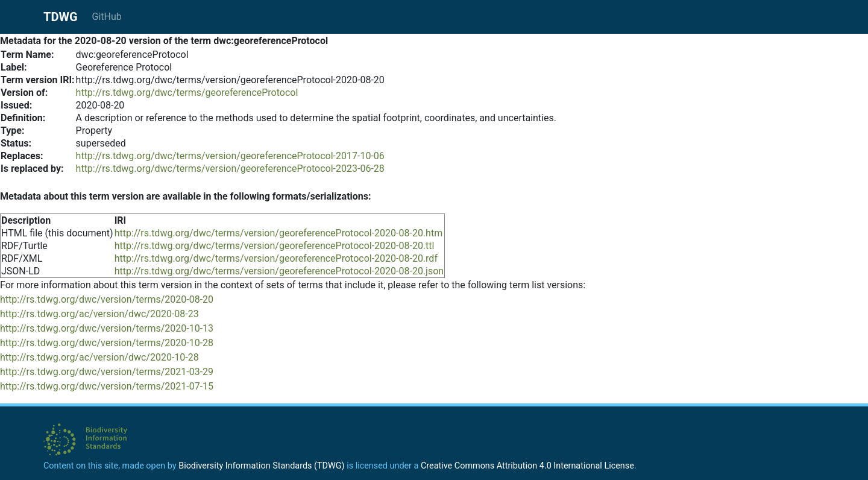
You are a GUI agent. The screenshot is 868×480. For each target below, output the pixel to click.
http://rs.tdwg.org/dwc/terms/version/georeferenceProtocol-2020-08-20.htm (279, 233)
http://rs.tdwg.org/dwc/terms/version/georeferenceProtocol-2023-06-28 (230, 169)
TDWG (61, 17)
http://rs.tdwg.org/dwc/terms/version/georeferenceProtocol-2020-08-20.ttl (275, 246)
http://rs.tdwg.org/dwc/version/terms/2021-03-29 (107, 372)
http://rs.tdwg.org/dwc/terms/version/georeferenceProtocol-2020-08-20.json (279, 271)
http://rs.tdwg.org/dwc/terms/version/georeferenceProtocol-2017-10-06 (230, 156)
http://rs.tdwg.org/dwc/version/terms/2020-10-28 (107, 343)
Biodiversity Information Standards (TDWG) (261, 466)
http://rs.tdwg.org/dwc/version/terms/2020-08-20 (107, 299)
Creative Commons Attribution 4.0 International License (527, 466)
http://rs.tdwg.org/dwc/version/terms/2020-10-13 (107, 328)
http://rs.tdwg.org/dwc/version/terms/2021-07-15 (107, 386)
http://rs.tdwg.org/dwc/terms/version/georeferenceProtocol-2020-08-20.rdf (276, 258)
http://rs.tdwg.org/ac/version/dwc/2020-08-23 (99, 314)
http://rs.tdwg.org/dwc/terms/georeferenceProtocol (187, 93)
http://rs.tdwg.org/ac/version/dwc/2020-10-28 (99, 357)
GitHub (107, 17)
